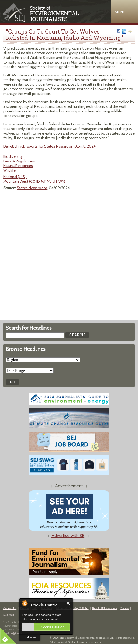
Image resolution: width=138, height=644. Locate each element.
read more (30, 637)
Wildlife (9, 170)
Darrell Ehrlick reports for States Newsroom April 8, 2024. (50, 146)
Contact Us (10, 608)
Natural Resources (18, 166)
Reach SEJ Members (105, 608)
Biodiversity (13, 156)
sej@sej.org (17, 633)
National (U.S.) (15, 177)
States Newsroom (32, 188)
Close (68, 603)
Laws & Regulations (19, 161)
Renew (125, 608)
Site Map (9, 615)
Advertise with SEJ (68, 535)
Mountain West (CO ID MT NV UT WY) (34, 181)
